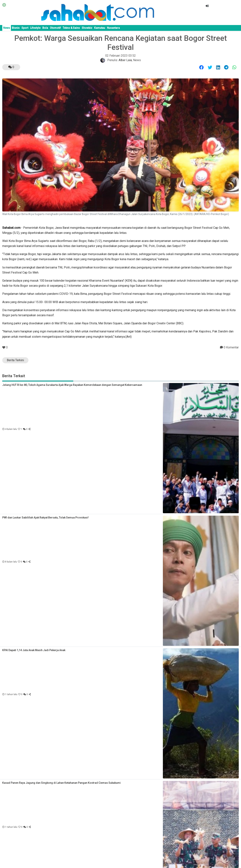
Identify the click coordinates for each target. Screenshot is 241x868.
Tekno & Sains (71, 28)
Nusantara (113, 28)
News (7, 28)
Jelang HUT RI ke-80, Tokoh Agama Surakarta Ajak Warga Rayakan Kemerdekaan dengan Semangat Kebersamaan (72, 385)
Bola (45, 28)
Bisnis (16, 28)
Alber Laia (125, 60)
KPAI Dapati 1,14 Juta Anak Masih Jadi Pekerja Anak (34, 650)
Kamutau (100, 28)
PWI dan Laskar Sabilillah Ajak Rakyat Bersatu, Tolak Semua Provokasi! (45, 518)
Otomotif (55, 28)
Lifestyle (35, 28)
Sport (25, 28)
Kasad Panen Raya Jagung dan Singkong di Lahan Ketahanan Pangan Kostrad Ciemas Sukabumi (61, 783)
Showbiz (87, 28)
